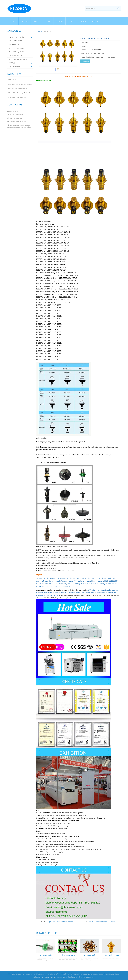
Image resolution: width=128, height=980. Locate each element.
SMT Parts (12, 63)
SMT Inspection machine (17, 48)
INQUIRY (85, 61)
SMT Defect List (13, 80)
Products (36, 21)
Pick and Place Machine (44, 593)
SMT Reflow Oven (94, 590)
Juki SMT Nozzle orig (68, 955)
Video (71, 21)
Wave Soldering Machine (109, 590)
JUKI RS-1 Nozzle (73, 584)
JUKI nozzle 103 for (90, 955)
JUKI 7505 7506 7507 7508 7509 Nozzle (56, 586)
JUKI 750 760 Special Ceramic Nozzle (61, 922)
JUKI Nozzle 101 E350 (112, 955)
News (48, 21)
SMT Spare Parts (52, 595)
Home (13, 21)
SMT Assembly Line (15, 56)
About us (24, 21)
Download (60, 21)
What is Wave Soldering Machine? (19, 93)
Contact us (95, 21)
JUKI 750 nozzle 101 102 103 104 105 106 (102, 922)
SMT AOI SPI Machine (74, 593)
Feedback (83, 21)
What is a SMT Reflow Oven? (17, 89)
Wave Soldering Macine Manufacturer (91, 974)
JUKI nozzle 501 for (46, 955)
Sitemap (117, 974)
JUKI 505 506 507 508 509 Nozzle (54, 584)
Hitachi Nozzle (96, 581)
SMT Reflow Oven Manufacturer (70, 974)
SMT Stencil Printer (59, 593)
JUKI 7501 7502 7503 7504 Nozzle (92, 584)
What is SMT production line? (17, 97)
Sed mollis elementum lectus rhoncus (20, 84)
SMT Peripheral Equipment (104, 593)
